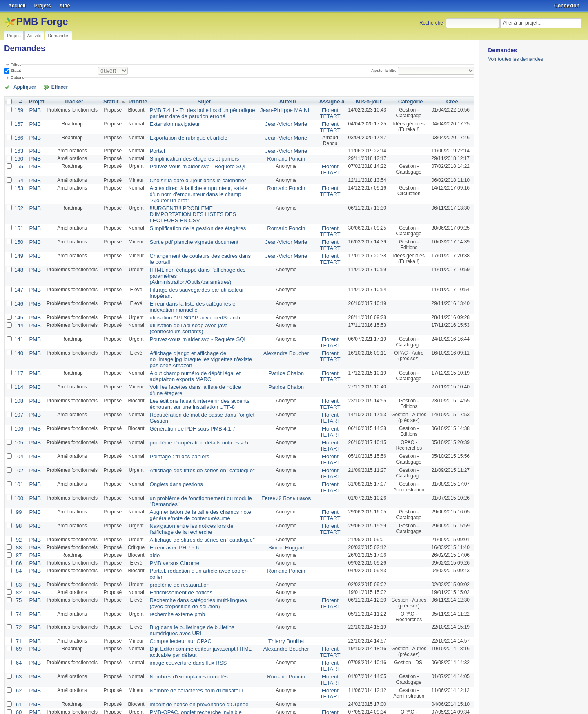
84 (18, 515)
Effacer (49, 87)
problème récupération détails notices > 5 (191, 394)
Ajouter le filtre (385, 70)
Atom (444, 698)
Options (18, 77)
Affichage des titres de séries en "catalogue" (194, 420)
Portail (153, 148)
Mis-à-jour (366, 101)
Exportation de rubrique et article (181, 135)
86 (18, 508)
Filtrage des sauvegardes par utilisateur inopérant (199, 262)
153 (18, 183)
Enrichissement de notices (174, 530)
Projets (14, 36)
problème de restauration (173, 522)
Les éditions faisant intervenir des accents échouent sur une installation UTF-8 (191, 358)
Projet (35, 101)
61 (18, 636)
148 (18, 249)
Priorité (134, 101)
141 (18, 303)
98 (18, 473)
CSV (457, 698)
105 (18, 394)
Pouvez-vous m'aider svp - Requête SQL (190, 163)
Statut (15, 70)
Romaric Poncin (286, 156)
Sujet (203, 101)
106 (18, 381)
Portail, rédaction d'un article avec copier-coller (196, 515)
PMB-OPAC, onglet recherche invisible (188, 643)
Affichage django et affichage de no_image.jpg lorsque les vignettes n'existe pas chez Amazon (197, 319)
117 (18, 329)
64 (18, 597)
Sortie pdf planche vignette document (186, 223)
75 (18, 537)
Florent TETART (327, 112)
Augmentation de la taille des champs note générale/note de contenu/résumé (192, 462)
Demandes (58, 36)
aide (150, 500)
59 (18, 656)
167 (18, 122)
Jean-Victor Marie (286, 122)
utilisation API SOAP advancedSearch (187, 282)
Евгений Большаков (286, 446)
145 (18, 282)
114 (18, 342)
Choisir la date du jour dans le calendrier (190, 176)
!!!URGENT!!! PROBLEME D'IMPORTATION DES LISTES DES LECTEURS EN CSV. (200, 199)
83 (18, 522)
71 (18, 576)
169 (18, 109)
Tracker (72, 101)
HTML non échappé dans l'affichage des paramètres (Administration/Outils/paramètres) (196, 252)
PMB (33, 109)
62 (18, 623)
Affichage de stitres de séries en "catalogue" (194, 486)
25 (147, 686)
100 (18, 446)
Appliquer (22, 87)
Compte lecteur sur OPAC (174, 576)
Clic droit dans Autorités (171, 656)
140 (18, 316)
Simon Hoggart (286, 493)
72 (18, 563)
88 (18, 493)
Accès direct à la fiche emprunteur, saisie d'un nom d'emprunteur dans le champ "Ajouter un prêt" (201, 186)
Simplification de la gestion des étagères (190, 210)
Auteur (288, 101)
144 (18, 290)
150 (18, 223)
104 (18, 407)
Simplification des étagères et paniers (186, 156)
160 (18, 156)
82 (18, 530)
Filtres (16, 64)
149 (18, 236)
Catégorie (409, 101)
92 (18, 486)
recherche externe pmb (171, 550)
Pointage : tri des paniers (173, 407)
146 (18, 269)
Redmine (273, 710)
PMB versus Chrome (168, 508)
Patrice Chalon (286, 329)
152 (18, 196)
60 (18, 643)
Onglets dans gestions (170, 433)
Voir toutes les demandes (516, 59)
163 (18, 148)
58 (18, 664)
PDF (470, 698)
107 (18, 368)
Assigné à (329, 101)
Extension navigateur (169, 122)
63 (18, 610)
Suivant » (86, 686)
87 (18, 500)
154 (18, 176)
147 (18, 262)
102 (18, 420)
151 (18, 210)
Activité (35, 36)
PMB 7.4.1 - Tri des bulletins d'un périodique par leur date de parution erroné (198, 112)
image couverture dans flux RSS (181, 597)
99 (18, 460)
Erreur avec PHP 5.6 (168, 493)
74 (18, 550)
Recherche (431, 23)
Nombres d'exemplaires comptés (181, 610)
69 (18, 584)
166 (18, 135)
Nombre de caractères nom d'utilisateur (188, 623)
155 (18, 163)
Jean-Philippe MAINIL (286, 109)
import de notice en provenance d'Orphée (191, 636)
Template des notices (169, 664)
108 (18, 355)
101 (18, 433)
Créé (452, 101)
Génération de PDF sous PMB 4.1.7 (185, 381)
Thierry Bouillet (286, 576)
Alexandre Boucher (286, 316)
